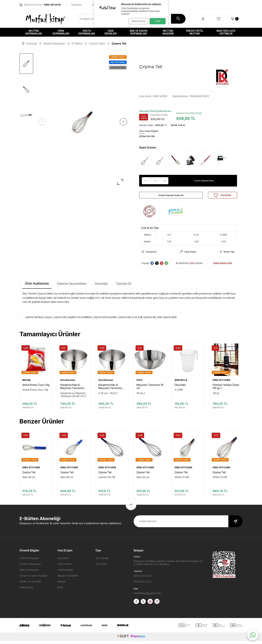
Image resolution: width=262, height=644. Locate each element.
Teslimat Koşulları (29, 561)
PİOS (139, 383)
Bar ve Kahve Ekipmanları (139, 32)
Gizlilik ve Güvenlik (30, 585)
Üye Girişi (101, 567)
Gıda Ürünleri (111, 32)
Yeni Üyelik (102, 561)
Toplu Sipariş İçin (222, 266)
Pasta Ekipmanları (87, 32)
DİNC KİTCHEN (221, 383)
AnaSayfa (76, 5)
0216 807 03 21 (143, 585)
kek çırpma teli (147, 320)
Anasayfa (30, 43)
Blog (60, 590)
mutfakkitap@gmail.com (147, 596)
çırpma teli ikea (34, 320)
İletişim (61, 585)
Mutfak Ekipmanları (34, 32)
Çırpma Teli (29, 475)
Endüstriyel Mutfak (195, 32)
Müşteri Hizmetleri (68, 579)
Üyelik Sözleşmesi (30, 567)
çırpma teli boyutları (105, 320)
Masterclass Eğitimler (226, 32)
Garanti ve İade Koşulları (34, 579)
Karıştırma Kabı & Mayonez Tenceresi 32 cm (112, 390)
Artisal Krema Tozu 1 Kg (36, 388)
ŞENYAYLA (181, 383)
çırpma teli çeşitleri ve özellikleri (73, 320)
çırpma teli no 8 (128, 320)
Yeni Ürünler (65, 567)
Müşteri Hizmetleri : (40, 5)
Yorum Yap (227, 255)
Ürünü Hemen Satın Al (171, 197)
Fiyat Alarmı (188, 255)
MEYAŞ (26, 383)
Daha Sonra (137, 21)
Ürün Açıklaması (37, 287)
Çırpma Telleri (97, 43)
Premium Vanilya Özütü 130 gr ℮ (226, 390)
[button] (43, 122)
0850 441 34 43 (143, 579)
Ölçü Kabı (180, 388)
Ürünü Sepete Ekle (204, 181)
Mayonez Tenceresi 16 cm (150, 390)
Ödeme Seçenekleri (72, 287)
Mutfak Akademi (168, 32)
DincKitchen (68, 383)
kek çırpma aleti (167, 320)
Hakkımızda (26, 590)
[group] (83, 122)
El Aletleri (77, 43)
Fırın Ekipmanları (61, 32)
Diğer (192, 266)
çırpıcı (48, 320)
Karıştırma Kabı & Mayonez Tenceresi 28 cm (72, 390)
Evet (158, 21)
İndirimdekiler (65, 573)
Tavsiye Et (149, 255)
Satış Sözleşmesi (29, 573)
